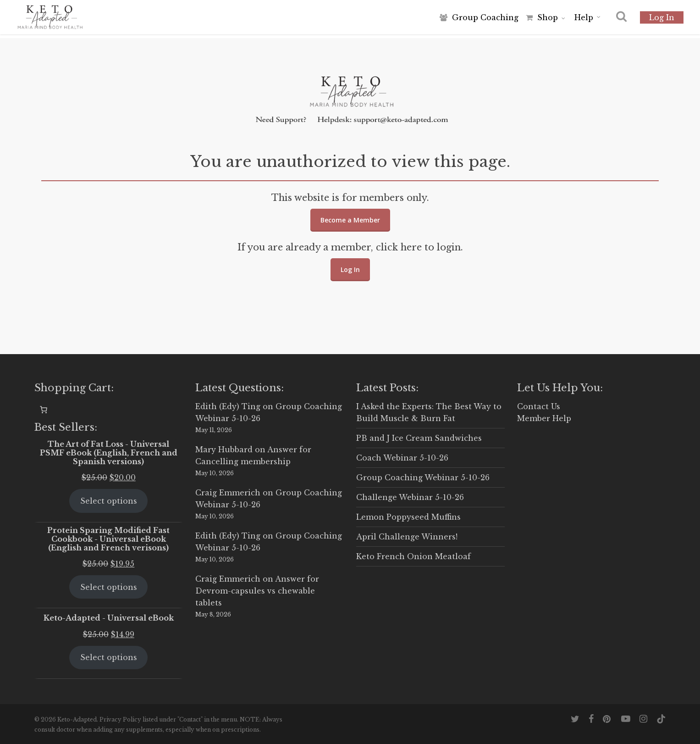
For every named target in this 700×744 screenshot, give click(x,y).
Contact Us (539, 406)
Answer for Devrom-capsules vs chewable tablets (257, 591)
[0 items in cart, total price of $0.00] (44, 410)
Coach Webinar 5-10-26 (402, 458)
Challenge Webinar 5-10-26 (410, 497)
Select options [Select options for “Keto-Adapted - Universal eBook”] (109, 657)
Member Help (544, 418)
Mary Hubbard (224, 450)
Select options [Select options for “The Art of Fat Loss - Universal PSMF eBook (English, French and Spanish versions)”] (109, 501)
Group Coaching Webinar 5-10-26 (423, 477)
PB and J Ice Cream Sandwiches (419, 438)
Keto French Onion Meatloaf (413, 556)
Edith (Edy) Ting (228, 406)
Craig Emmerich (228, 493)
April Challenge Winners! (407, 537)
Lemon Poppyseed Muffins (408, 517)
